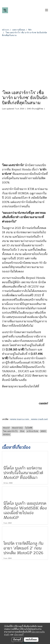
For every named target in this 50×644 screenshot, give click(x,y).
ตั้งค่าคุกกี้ (17, 640)
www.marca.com (20, 419)
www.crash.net (39, 419)
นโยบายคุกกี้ (19, 635)
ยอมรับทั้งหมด (31, 640)
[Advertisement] (25, 63)
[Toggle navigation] (47, 10)
